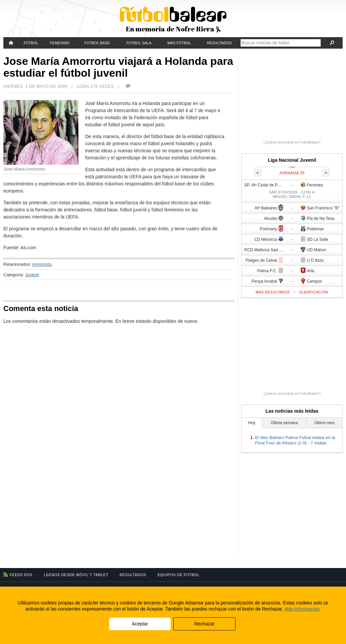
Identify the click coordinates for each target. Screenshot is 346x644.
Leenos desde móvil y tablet (76, 575)
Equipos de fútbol (178, 575)
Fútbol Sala (139, 43)
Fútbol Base (97, 43)
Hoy (252, 423)
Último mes (324, 423)
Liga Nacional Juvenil (292, 160)
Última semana (284, 423)
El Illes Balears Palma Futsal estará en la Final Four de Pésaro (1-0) (295, 440)
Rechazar (204, 624)
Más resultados (273, 292)
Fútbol (31, 43)
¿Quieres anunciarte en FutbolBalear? (292, 142)
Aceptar (140, 624)
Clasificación (314, 292)
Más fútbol (179, 43)
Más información (302, 609)
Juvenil (32, 275)
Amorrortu (42, 264)
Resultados (219, 43)
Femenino (60, 43)
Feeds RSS (21, 575)
